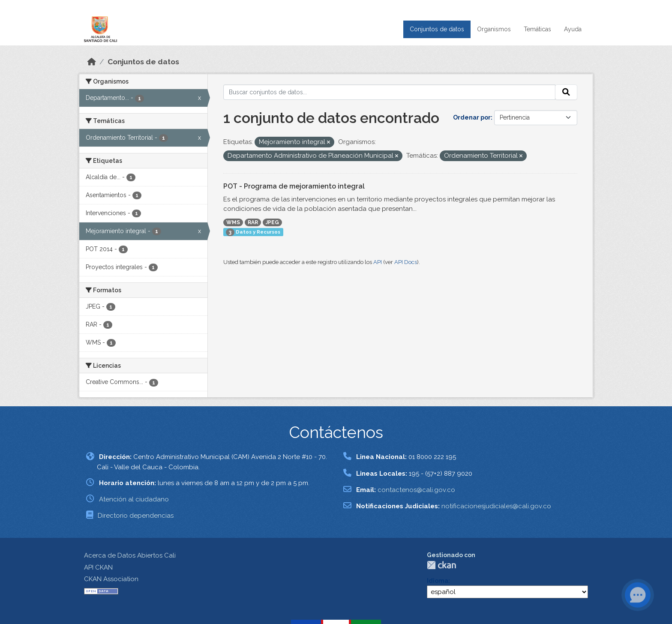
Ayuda (573, 29)
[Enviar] (566, 92)
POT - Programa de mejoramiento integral (294, 186)
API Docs (406, 262)
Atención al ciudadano (134, 499)
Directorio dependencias (136, 516)
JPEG (272, 222)
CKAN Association (111, 579)
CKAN (441, 565)
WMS (233, 222)
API (378, 262)
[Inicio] (92, 62)
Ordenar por (472, 117)
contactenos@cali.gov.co (416, 490)
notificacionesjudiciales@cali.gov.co (496, 506)
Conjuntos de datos (437, 29)
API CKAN (98, 567)
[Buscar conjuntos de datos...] (390, 92)
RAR (253, 222)
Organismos (494, 29)
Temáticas (537, 29)
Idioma (438, 581)
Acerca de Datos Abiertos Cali (130, 555)
